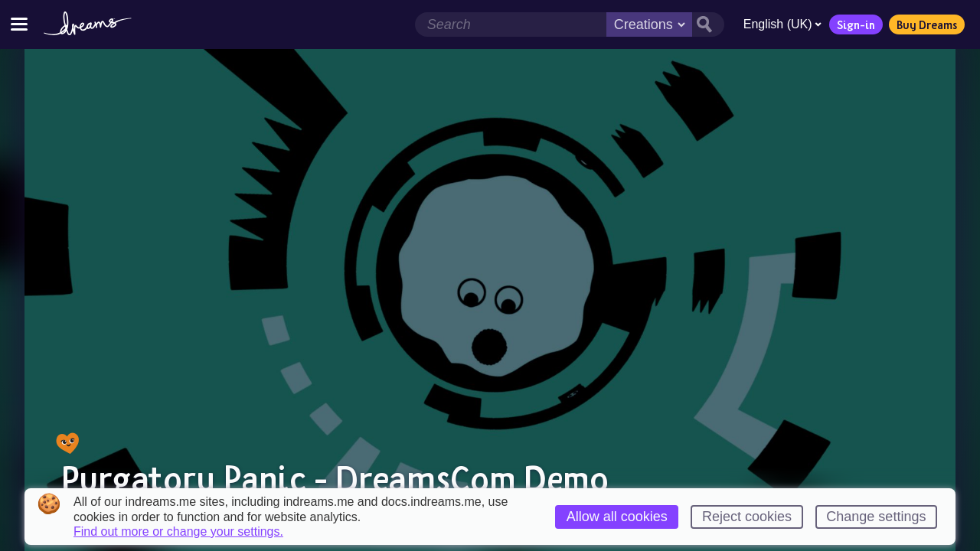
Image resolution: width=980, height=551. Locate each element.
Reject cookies (747, 517)
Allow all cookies (617, 517)
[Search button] (707, 24)
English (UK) (782, 24)
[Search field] (510, 24)
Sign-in (855, 24)
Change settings (876, 517)
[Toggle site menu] (19, 24)
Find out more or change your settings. (178, 532)
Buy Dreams (926, 24)
